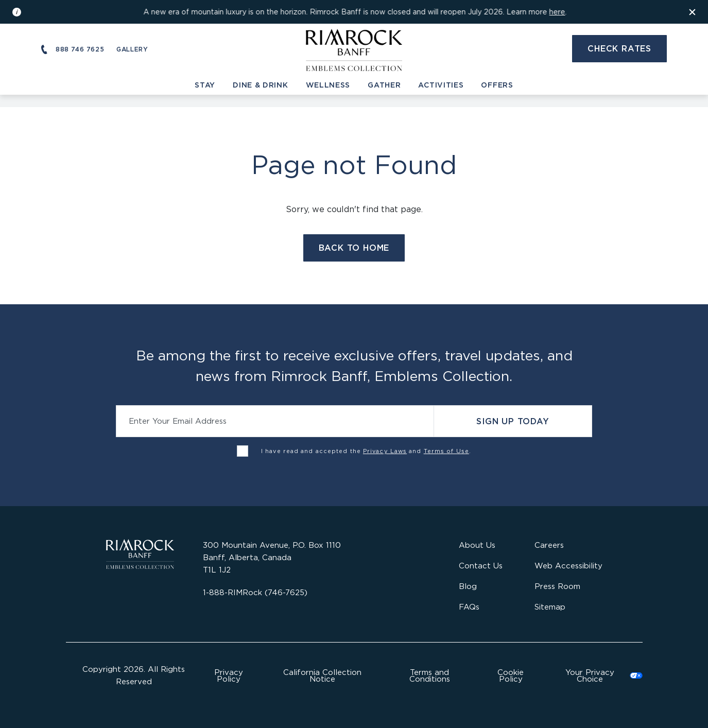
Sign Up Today (513, 421)
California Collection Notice (322, 675)
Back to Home (354, 248)
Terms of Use (446, 451)
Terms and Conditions (430, 675)
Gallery (132, 49)
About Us (477, 545)
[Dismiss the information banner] (693, 12)
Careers (549, 545)
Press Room (557, 586)
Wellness (328, 85)
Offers (497, 85)
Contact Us (481, 566)
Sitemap (550, 607)
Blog (468, 586)
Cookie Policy (511, 675)
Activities (441, 85)
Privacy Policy (229, 675)
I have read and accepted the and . (366, 451)
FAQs (469, 607)
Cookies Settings (598, 675)
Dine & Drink (260, 85)
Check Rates (619, 48)
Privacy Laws (385, 451)
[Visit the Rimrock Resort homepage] (354, 48)
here (557, 12)
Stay (205, 85)
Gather (384, 85)
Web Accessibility (568, 566)
